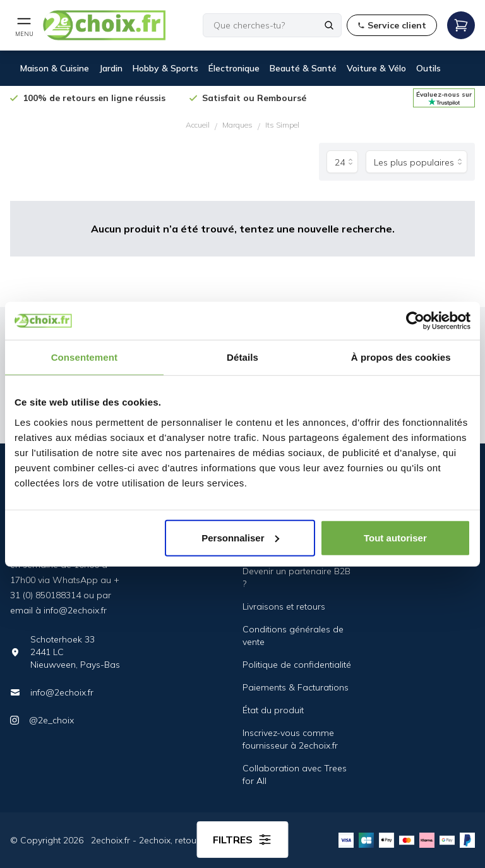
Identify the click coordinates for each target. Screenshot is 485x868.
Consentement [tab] (84, 357)
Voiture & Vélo (376, 68)
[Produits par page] (342, 162)
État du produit (273, 710)
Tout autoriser (395, 537)
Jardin (111, 68)
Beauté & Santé (303, 68)
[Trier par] (416, 162)
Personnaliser (240, 537)
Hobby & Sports (165, 68)
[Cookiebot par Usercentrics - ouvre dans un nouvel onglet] (415, 321)
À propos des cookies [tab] (401, 357)
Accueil (198, 125)
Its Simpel (282, 125)
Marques (237, 125)
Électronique (234, 68)
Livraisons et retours (284, 606)
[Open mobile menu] (24, 25)
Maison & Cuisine (55, 68)
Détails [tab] (242, 357)
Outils (428, 68)
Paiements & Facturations (296, 687)
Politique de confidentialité (297, 665)
